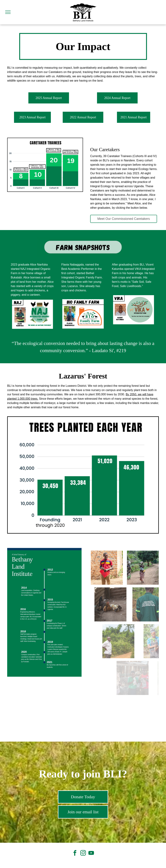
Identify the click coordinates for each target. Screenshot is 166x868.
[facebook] (75, 854)
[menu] (8, 12)
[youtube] (91, 854)
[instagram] (83, 854)
